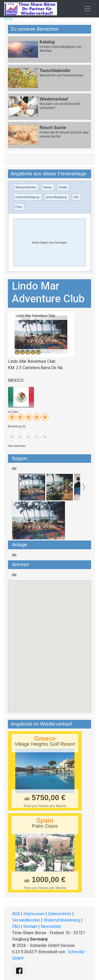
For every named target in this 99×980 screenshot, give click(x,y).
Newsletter (51, 926)
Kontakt (30, 926)
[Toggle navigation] (87, 9)
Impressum (34, 914)
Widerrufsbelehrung (62, 920)
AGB (16, 914)
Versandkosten (26, 920)
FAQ (16, 926)
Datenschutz (60, 914)
